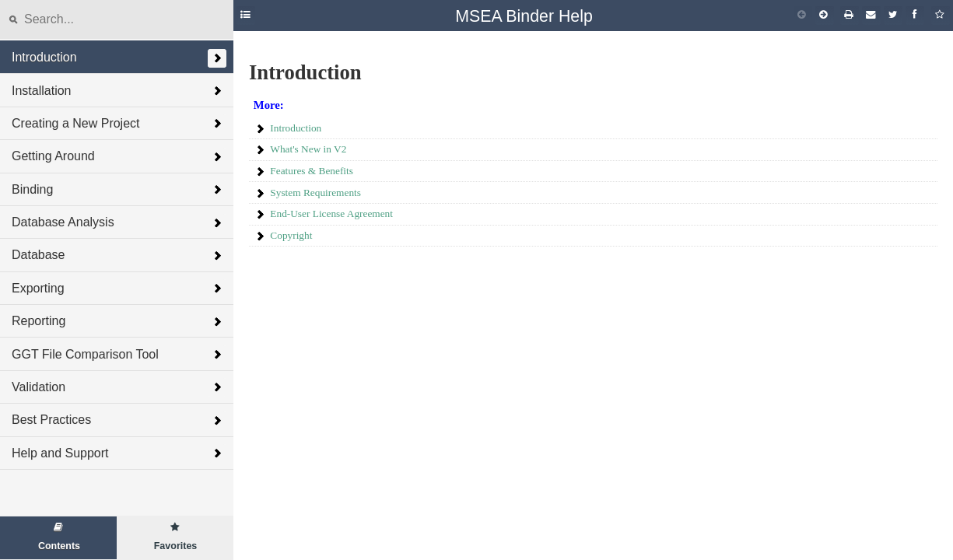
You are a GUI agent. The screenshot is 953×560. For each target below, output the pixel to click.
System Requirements (315, 192)
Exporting (38, 288)
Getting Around (53, 156)
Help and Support (60, 453)
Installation (42, 91)
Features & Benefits (312, 171)
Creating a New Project (76, 123)
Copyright (291, 235)
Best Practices (51, 420)
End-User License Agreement (331, 213)
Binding (32, 189)
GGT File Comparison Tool (85, 354)
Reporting (39, 321)
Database (39, 255)
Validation (39, 387)
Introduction (44, 57)
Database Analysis (63, 222)
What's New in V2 (308, 149)
